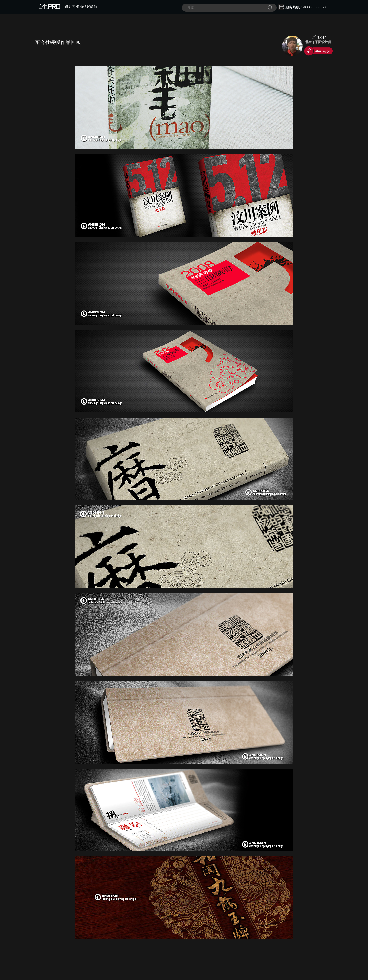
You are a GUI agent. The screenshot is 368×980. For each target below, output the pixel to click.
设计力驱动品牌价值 (68, 6)
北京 (309, 42)
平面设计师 (323, 42)
